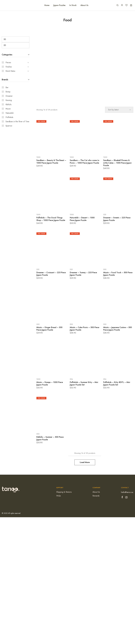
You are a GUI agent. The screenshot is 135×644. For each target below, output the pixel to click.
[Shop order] (119, 110)
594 (71, 379)
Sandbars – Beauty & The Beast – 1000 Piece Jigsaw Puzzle (51, 162)
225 (105, 215)
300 (38, 324)
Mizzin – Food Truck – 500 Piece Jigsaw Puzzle (118, 274)
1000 (38, 157)
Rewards (96, 496)
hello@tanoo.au (127, 492)
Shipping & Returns (64, 492)
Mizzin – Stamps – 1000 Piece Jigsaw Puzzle (50, 383)
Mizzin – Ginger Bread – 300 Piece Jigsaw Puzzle (49, 329)
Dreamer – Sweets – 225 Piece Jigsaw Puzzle (117, 219)
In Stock (73, 5)
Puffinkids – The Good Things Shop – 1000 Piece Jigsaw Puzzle (51, 219)
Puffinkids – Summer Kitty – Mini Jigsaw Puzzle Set (84, 383)
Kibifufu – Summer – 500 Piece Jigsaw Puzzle (50, 438)
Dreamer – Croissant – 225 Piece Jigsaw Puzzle (51, 274)
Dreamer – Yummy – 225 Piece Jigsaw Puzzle (83, 274)
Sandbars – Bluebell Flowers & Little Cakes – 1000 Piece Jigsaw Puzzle (117, 163)
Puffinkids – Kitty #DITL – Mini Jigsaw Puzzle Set (117, 383)
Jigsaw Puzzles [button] (59, 5)
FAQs (59, 496)
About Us (84, 5)
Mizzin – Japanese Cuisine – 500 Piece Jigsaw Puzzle (118, 329)
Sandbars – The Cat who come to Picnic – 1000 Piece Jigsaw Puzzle (85, 162)
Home (47, 5)
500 (105, 269)
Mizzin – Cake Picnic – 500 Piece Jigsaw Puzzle (84, 329)
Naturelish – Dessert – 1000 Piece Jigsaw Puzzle (82, 219)
